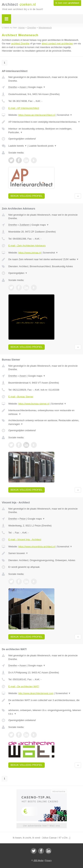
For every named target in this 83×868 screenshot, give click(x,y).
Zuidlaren (25, 225)
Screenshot (65, 115)
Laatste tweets (18, 146)
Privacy (48, 860)
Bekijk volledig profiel (27, 196)
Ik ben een (67, 3)
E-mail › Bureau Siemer (21, 397)
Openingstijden (18, 273)
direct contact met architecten (57, 44)
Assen (23, 87)
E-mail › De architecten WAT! (24, 686)
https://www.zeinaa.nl (30, 253)
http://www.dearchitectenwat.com (36, 693)
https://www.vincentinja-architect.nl (37, 547)
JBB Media (38, 860)
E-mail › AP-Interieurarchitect (24, 108)
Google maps (37, 87)
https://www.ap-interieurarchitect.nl (37, 115)
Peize (23, 519)
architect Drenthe (20, 44)
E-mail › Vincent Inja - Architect (25, 539)
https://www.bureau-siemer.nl (34, 404)
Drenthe (13, 87)
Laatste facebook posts (43, 146)
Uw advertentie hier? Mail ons (41, 826)
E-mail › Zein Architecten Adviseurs (27, 246)
